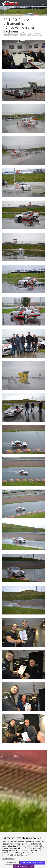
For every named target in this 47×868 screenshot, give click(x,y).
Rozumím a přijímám (33, 863)
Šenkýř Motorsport (11, 34)
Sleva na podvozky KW (24, 866)
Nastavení (12, 863)
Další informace (8, 859)
